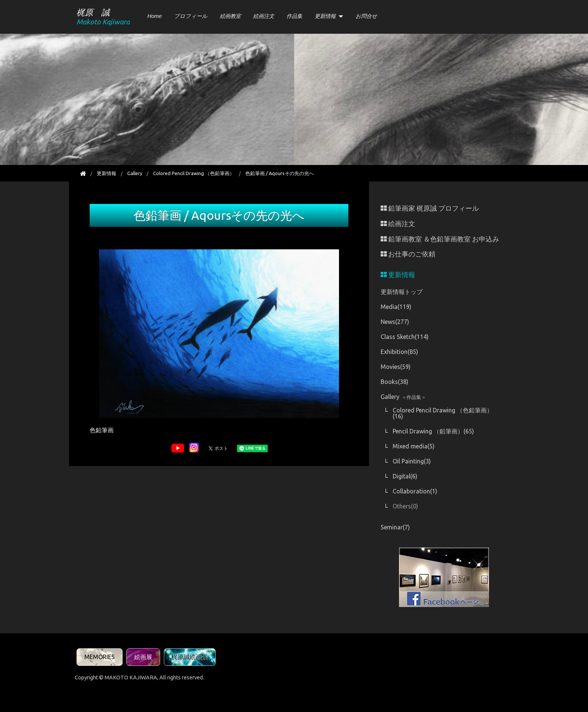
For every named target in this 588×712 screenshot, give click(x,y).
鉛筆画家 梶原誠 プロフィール (430, 208)
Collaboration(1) (415, 491)
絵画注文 (264, 16)
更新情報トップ (402, 292)
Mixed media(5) (414, 446)
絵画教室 (230, 16)
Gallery (135, 173)
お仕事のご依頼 (408, 254)
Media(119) (396, 307)
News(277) (395, 322)
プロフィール (191, 16)
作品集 (294, 16)
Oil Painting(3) (412, 461)
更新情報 (325, 16)
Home (154, 16)
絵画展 (143, 657)
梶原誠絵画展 (190, 657)
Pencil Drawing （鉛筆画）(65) (433, 431)
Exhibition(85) (399, 352)
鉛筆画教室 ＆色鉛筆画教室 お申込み (440, 239)
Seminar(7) (395, 527)
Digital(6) (405, 476)
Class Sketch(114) (405, 337)
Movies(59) (396, 367)
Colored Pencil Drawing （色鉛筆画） (194, 173)
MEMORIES (100, 657)
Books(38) (394, 382)
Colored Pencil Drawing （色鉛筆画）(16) (443, 413)
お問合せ (366, 16)
